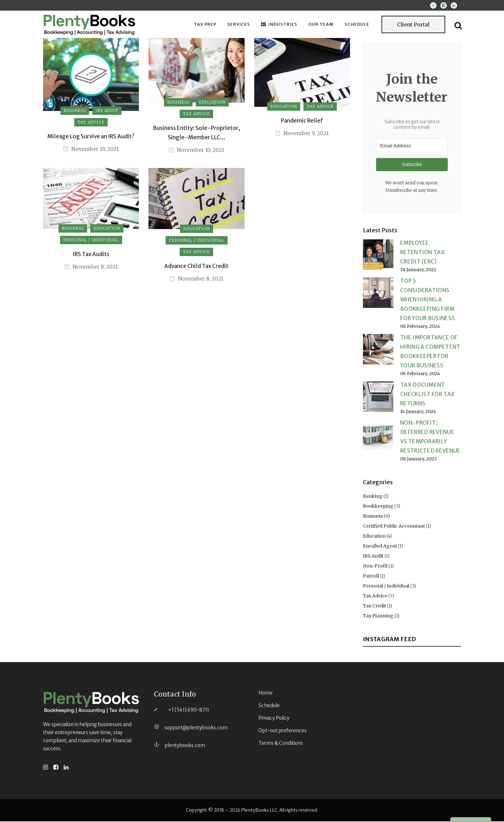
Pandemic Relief (302, 121)
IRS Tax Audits (91, 255)
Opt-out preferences (283, 731)
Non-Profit (375, 568)
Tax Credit (374, 608)
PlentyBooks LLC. (260, 811)
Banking (373, 498)
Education (374, 538)
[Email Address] (412, 146)
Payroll (371, 578)
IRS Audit (373, 558)
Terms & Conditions (281, 744)
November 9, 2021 (302, 134)
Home (265, 693)
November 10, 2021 (196, 151)
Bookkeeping (378, 508)
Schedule (269, 706)
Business (373, 518)
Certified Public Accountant (394, 528)
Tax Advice (375, 598)
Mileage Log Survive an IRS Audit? (91, 136)
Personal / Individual (386, 588)
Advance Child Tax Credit (196, 267)
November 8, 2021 (91, 268)
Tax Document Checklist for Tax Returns (427, 396)
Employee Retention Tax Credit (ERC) (422, 254)
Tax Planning (378, 618)
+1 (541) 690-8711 (189, 711)
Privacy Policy (274, 719)
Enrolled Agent (380, 548)
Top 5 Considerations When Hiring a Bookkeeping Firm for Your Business (428, 301)
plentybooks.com (185, 746)
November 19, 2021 (91, 150)
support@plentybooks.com (196, 728)
